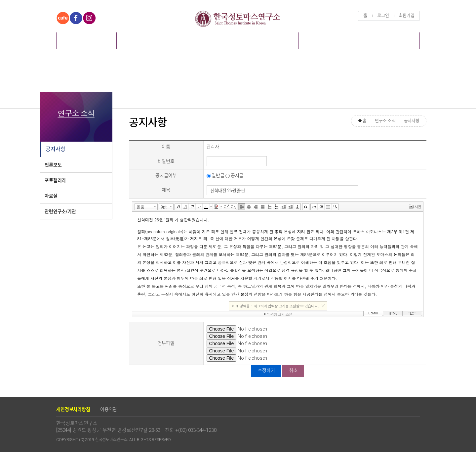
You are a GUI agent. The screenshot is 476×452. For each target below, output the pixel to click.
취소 (293, 370)
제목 (166, 190)
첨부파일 (166, 343)
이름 (166, 147)
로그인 (383, 15)
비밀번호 (166, 161)
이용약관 (109, 409)
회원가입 (407, 15)
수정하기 (266, 370)
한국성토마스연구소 (238, 18)
